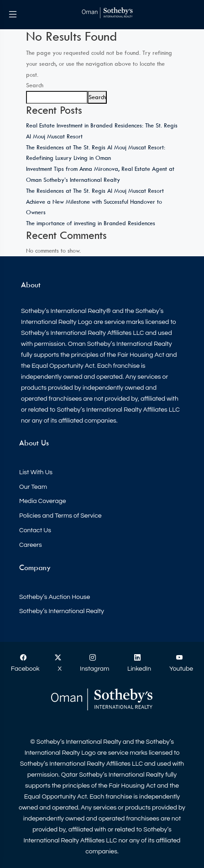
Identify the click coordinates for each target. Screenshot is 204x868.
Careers (31, 545)
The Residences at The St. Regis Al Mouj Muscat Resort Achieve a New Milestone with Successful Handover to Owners (95, 201)
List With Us (36, 472)
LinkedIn (139, 663)
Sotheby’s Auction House (55, 597)
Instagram (94, 663)
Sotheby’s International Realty (62, 611)
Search (35, 85)
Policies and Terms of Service (60, 516)
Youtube (181, 663)
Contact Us (35, 530)
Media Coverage (43, 501)
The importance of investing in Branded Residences (91, 223)
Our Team (33, 487)
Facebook (25, 663)
